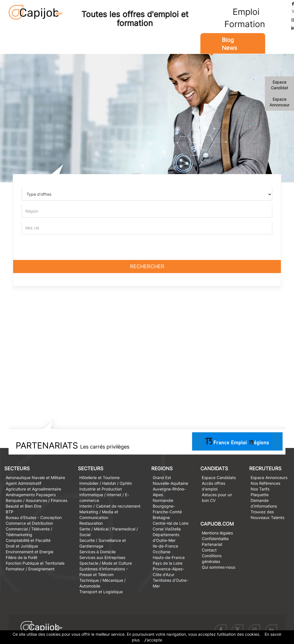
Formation (245, 24)
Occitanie (162, 552)
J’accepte (153, 640)
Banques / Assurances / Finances (37, 500)
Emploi (246, 12)
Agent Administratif (24, 483)
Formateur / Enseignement (30, 569)
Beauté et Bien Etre (24, 506)
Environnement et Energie (30, 552)
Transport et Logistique (101, 592)
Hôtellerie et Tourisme (99, 478)
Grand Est (162, 478)
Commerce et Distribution (29, 523)
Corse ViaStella (167, 529)
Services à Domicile (97, 552)
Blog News (229, 44)
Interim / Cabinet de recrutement (110, 506)
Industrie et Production (101, 489)
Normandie (163, 500)
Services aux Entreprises (102, 557)
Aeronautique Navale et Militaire (35, 478)
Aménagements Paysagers (31, 495)
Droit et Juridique (22, 546)
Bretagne (161, 517)
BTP (10, 512)
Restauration (91, 523)
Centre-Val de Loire (171, 523)
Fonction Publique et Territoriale (35, 563)
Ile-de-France (165, 546)
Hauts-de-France (169, 557)
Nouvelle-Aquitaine (170, 483)
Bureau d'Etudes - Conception (34, 517)
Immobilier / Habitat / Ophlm (106, 483)
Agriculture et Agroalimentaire (33, 489)
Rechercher (147, 266)
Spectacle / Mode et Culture (106, 563)
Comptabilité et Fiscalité (28, 540)
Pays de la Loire (168, 563)
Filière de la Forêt (22, 557)
